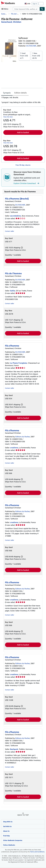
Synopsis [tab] (7, 93)
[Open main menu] (5, 9)
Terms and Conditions (37, 852)
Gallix (13, 291)
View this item (8, 117)
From (25, 56)
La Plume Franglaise (19, 363)
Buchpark (14, 749)
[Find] (42, 9)
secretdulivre (16, 216)
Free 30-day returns (23, 165)
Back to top (23, 815)
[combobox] (26, 9)
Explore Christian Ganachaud (27, 183)
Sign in (35, 4)
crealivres (14, 448)
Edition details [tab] (21, 93)
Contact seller (10, 231)
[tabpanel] (22, 100)
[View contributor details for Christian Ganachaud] (11, 22)
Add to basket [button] (23, 132)
